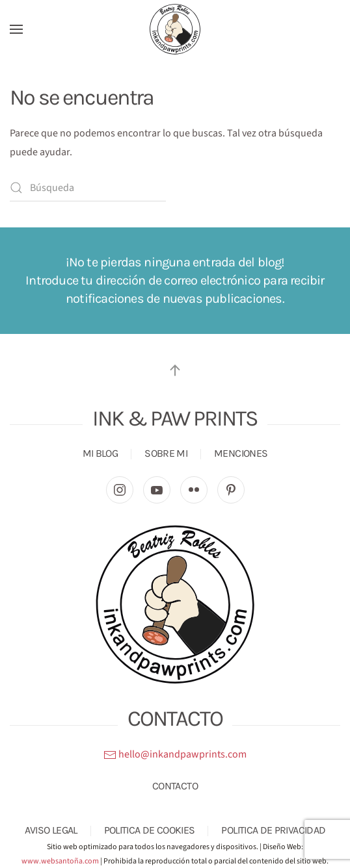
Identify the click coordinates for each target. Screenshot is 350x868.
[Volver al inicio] (175, 29)
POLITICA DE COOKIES (150, 830)
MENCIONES (241, 453)
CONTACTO (175, 786)
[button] (16, 29)
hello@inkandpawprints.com (175, 754)
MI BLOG (101, 453)
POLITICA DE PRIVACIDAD (273, 830)
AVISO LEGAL (51, 830)
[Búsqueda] (88, 188)
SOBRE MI (166, 453)
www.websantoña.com (60, 861)
